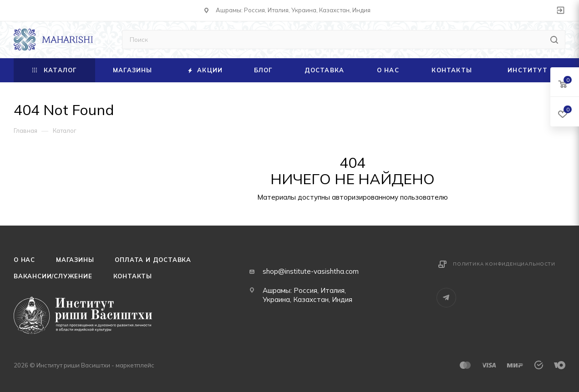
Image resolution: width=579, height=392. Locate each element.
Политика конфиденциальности (504, 264)
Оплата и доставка (153, 260)
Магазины (75, 260)
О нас (24, 260)
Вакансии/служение (53, 276)
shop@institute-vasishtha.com (311, 271)
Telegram (446, 298)
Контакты (133, 276)
